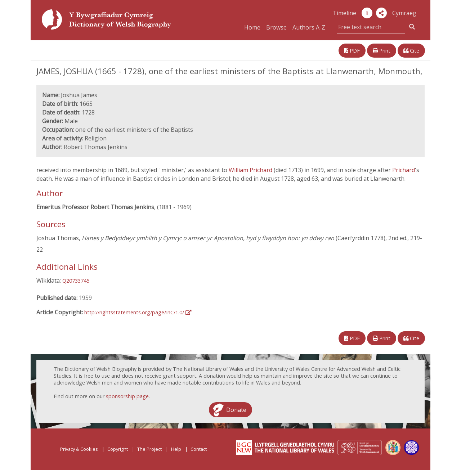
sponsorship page (127, 396)
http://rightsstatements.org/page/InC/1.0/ (138, 312)
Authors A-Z (309, 27)
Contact (199, 449)
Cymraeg (404, 13)
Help (176, 449)
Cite (411, 51)
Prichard (404, 170)
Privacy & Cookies (79, 449)
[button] (381, 13)
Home (252, 27)
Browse (276, 27)
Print (382, 51)
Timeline (344, 13)
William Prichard (251, 170)
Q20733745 (76, 281)
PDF (352, 51)
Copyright (118, 449)
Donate (236, 410)
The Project (149, 449)
